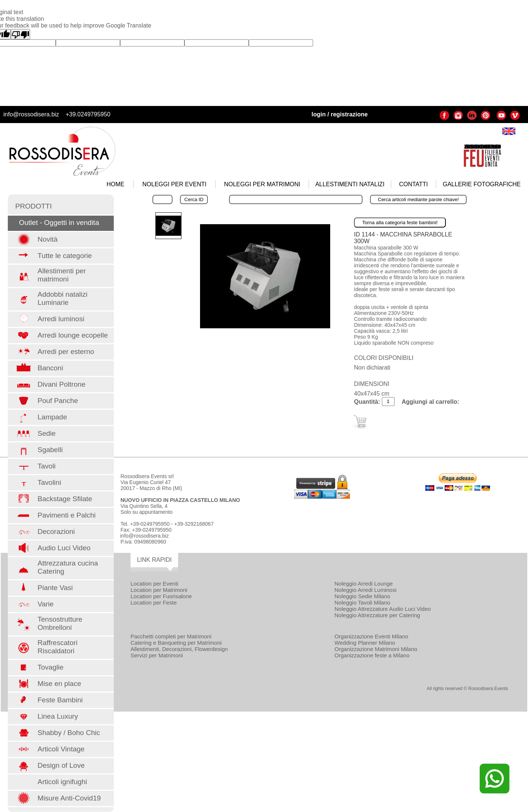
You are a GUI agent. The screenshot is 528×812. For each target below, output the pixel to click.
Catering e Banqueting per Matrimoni (176, 643)
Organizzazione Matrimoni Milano (376, 649)
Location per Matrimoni (159, 590)
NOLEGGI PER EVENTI (174, 184)
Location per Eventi (154, 584)
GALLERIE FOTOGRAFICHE (482, 184)
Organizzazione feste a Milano (372, 655)
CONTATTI (413, 184)
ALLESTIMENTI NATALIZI (350, 184)
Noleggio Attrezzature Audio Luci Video (383, 609)
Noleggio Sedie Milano (363, 596)
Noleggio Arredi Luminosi (366, 590)
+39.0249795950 (88, 114)
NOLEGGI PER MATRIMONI (262, 184)
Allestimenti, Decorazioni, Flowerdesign (179, 649)
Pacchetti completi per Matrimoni (171, 636)
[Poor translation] (20, 34)
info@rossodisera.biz (31, 114)
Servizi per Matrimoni (157, 655)
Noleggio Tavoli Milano (363, 602)
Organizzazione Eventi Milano (371, 636)
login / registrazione (340, 114)
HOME (116, 184)
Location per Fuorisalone (161, 596)
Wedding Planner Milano (365, 643)
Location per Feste (154, 602)
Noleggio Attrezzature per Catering (377, 615)
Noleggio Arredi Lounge (364, 584)
